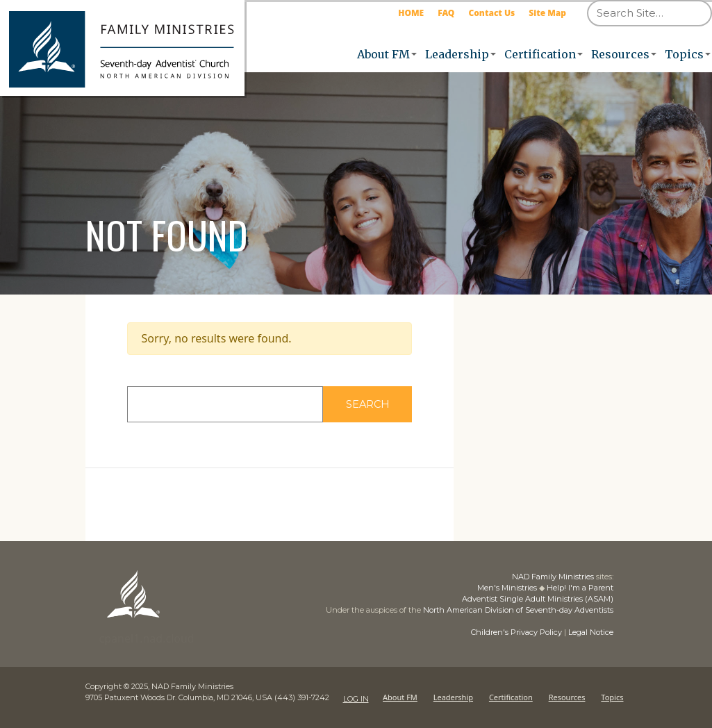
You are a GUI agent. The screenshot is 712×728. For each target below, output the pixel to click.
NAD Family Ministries (553, 577)
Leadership (457, 54)
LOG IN (356, 697)
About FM (383, 54)
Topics (684, 54)
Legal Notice (591, 632)
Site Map (547, 13)
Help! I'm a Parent (580, 588)
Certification (540, 54)
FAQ (446, 13)
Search (383, 404)
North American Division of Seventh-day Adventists (518, 610)
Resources (620, 54)
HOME (411, 13)
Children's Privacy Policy (516, 632)
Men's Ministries (507, 588)
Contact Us (491, 13)
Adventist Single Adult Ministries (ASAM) (538, 599)
